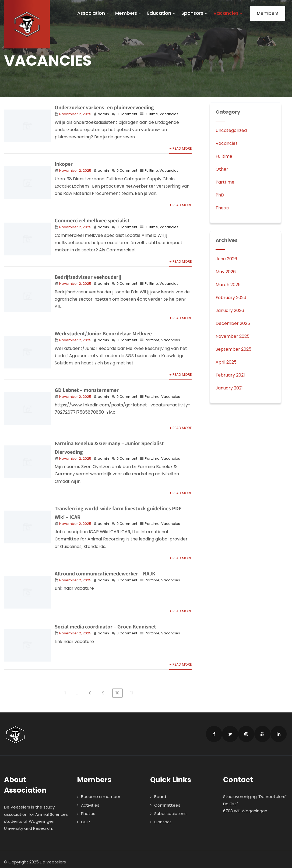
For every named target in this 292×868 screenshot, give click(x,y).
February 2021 (230, 375)
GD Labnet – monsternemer (87, 390)
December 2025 (233, 323)
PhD (220, 195)
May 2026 (226, 272)
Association (94, 13)
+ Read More (180, 148)
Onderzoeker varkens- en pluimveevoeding (104, 107)
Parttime (152, 340)
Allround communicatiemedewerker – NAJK (105, 571)
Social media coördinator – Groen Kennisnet (105, 623)
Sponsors (195, 13)
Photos (88, 807)
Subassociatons (170, 807)
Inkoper (64, 164)
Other (222, 169)
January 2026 (230, 310)
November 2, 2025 (75, 114)
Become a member (101, 791)
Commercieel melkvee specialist (92, 220)
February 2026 (231, 298)
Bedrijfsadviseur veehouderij (88, 277)
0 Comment (127, 114)
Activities (90, 799)
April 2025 (226, 362)
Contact (163, 816)
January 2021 (229, 388)
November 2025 (233, 336)
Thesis (222, 208)
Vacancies (228, 13)
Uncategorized (231, 130)
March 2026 (228, 285)
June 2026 (226, 259)
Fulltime (151, 114)
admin (103, 114)
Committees (167, 799)
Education (162, 13)
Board (160, 791)
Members (129, 13)
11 (132, 687)
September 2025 (233, 349)
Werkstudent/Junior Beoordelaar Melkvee (103, 333)
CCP (85, 816)
